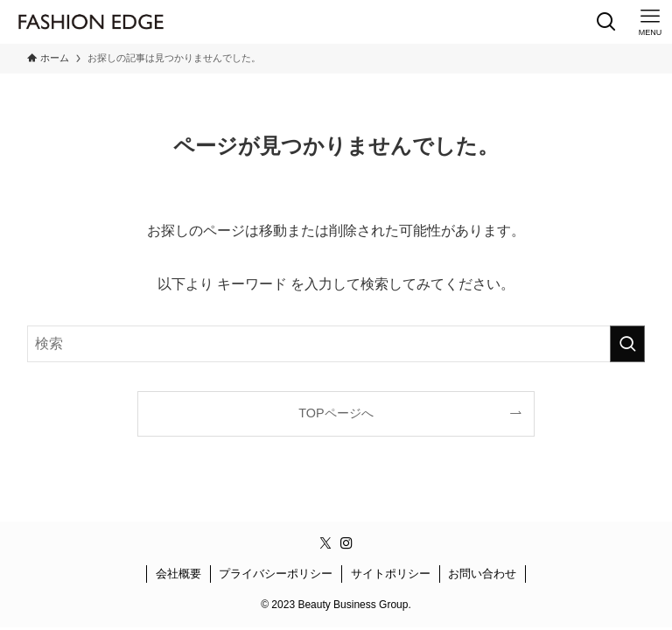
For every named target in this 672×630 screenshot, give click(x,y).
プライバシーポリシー (276, 574)
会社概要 (178, 574)
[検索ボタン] (606, 22)
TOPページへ (336, 413)
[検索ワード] (336, 344)
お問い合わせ (482, 574)
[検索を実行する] (627, 344)
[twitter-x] (325, 543)
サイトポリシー (391, 574)
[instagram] (346, 543)
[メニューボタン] (650, 22)
